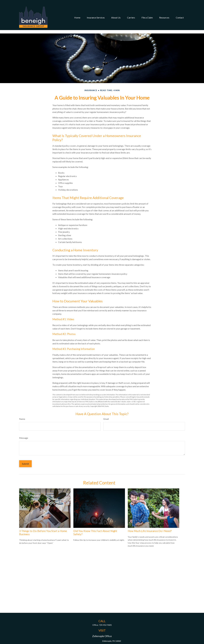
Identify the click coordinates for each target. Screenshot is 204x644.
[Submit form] (25, 455)
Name (22, 410)
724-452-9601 (105, 616)
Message (24, 429)
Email (106, 410)
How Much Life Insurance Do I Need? (150, 522)
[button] (77, 12)
